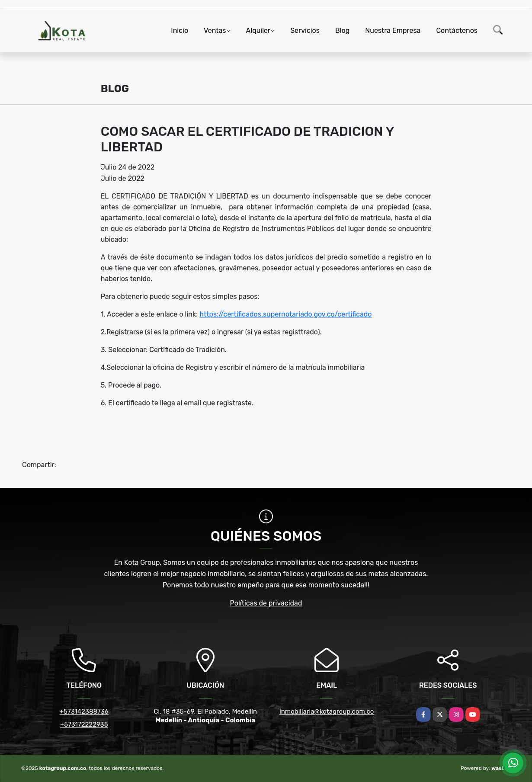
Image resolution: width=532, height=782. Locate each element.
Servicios (305, 30)
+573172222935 (84, 724)
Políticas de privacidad (266, 603)
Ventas (215, 30)
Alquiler (258, 30)
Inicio (179, 30)
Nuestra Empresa (393, 30)
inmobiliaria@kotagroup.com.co (327, 711)
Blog (342, 30)
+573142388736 (84, 711)
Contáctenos (457, 30)
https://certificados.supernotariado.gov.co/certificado (285, 314)
